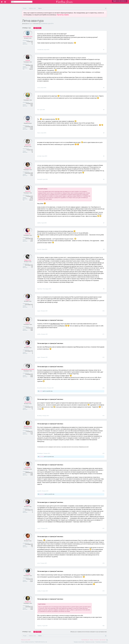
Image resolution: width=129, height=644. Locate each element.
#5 (104, 156)
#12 (103, 357)
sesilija (28, 578)
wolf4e (28, 327)
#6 (104, 179)
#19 (103, 591)
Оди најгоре (103, 640)
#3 (104, 110)
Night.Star (28, 265)
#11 (103, 334)
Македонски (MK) (26, 640)
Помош (92, 640)
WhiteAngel (28, 431)
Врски (31, 24)
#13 (103, 388)
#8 (104, 249)
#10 (103, 311)
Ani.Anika (28, 406)
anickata (28, 149)
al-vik (28, 544)
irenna (28, 65)
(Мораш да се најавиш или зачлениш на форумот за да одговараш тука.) (89, 632)
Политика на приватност (102, 642)
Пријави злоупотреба (79, 642)
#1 (104, 50)
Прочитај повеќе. (63, 15)
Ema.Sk (28, 238)
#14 (103, 416)
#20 (103, 626)
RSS (107, 640)
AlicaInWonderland (28, 374)
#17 (103, 528)
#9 (104, 289)
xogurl (28, 304)
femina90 (28, 172)
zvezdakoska (44, 24)
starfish (28, 196)
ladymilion (42, 494)
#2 (104, 88)
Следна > (38, 28)
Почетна (96, 640)
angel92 (28, 472)
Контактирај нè (85, 640)
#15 (103, 453)
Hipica (28, 126)
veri (28, 103)
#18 (103, 563)
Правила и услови (90, 642)
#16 (103, 491)
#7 (104, 223)
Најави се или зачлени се (120, 1)
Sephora (28, 606)
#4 (104, 133)
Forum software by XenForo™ (34, 642)
